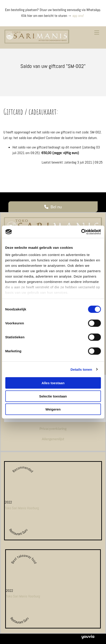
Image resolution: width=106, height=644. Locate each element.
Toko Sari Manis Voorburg (22, 508)
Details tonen (81, 369)
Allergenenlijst (53, 439)
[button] (53, 207)
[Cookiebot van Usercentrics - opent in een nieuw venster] (81, 232)
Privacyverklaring (53, 428)
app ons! (78, 16)
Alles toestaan (53, 383)
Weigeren (53, 409)
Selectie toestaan (53, 396)
